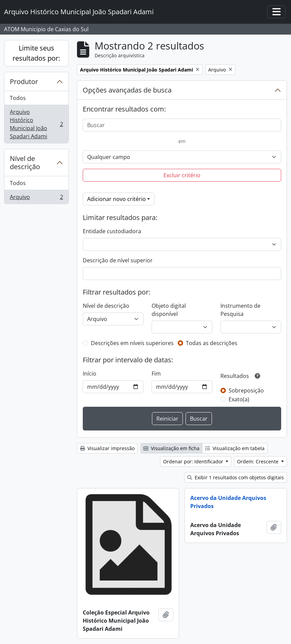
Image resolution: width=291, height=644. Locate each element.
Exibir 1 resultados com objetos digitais (236, 477)
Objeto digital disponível (169, 310)
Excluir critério (182, 175)
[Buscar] (182, 125)
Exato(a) (239, 399)
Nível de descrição (25, 163)
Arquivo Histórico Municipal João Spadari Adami (36, 124)
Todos (18, 98)
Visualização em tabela (235, 448)
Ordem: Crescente (258, 461)
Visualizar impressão (107, 448)
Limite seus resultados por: (36, 53)
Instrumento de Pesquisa (240, 310)
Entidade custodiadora (112, 231)
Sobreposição (246, 390)
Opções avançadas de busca (127, 90)
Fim (156, 374)
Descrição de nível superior (118, 260)
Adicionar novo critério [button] (117, 199)
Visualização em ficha (171, 448)
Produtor (24, 82)
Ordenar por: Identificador (194, 461)
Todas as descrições (212, 343)
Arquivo (36, 198)
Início (90, 374)
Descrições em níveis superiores (132, 343)
